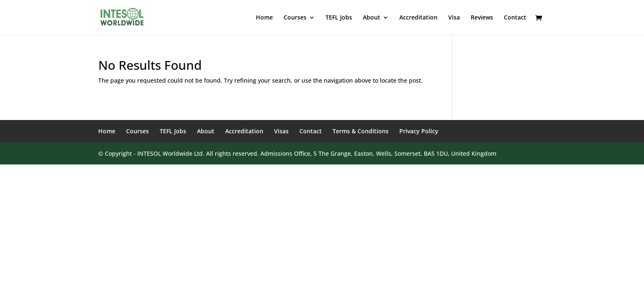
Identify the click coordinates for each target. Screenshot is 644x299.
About (372, 18)
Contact (515, 18)
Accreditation (418, 18)
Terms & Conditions (361, 131)
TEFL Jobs (339, 18)
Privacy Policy (419, 131)
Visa (454, 18)
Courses (295, 18)
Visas (281, 131)
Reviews (482, 18)
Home (264, 18)
